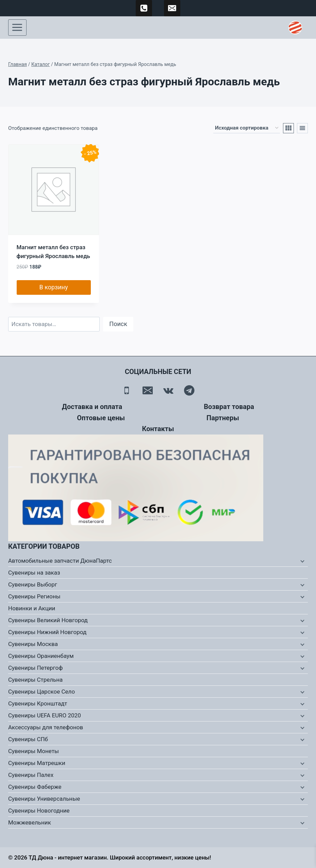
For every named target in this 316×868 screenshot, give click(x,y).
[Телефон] (127, 390)
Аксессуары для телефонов (46, 727)
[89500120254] (144, 8)
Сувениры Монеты (34, 751)
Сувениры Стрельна (35, 680)
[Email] (147, 390)
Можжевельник (30, 822)
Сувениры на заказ (34, 573)
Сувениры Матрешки (37, 763)
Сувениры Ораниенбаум (41, 656)
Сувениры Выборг (33, 584)
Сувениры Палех (31, 775)
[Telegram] (189, 390)
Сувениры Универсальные (44, 799)
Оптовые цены (101, 418)
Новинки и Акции (32, 608)
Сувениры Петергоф (36, 668)
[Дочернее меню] (302, 561)
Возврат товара (229, 407)
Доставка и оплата (92, 407)
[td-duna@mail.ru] (172, 8)
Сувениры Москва (33, 644)
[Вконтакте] (169, 390)
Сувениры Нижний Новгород (47, 632)
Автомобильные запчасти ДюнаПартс (60, 561)
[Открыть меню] (17, 28)
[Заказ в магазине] (247, 128)
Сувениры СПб (28, 739)
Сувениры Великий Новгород (48, 620)
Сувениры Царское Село (41, 692)
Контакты (158, 429)
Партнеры (223, 418)
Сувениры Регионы (34, 596)
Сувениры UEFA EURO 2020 (45, 715)
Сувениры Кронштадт (38, 703)
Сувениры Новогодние (39, 811)
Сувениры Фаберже (35, 787)
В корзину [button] (53, 287)
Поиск (118, 324)
